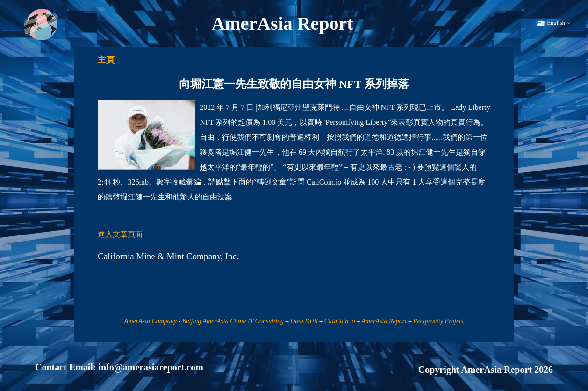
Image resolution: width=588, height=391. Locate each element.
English (554, 23)
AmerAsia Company (151, 321)
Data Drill (304, 321)
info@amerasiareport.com (151, 367)
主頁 (106, 60)
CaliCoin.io (340, 321)
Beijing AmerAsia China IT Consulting (233, 321)
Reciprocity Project (438, 321)
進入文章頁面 (120, 234)
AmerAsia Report (384, 321)
